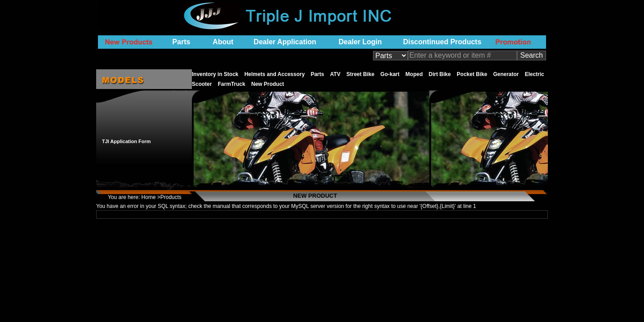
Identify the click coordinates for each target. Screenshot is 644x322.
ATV (335, 74)
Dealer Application (285, 42)
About (223, 42)
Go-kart (390, 74)
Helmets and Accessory (274, 74)
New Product (268, 84)
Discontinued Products (442, 42)
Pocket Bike (472, 74)
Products (171, 197)
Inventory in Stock (215, 74)
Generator (506, 74)
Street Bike (361, 74)
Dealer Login (360, 42)
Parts (181, 42)
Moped (414, 74)
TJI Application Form (126, 141)
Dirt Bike (440, 74)
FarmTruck (231, 84)
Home (148, 197)
